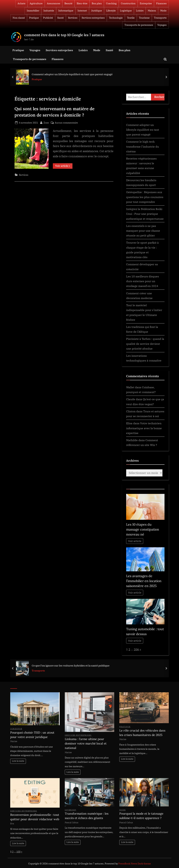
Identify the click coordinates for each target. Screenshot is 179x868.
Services (73, 18)
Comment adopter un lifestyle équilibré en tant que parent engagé (72, 74)
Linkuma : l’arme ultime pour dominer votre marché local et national (86, 743)
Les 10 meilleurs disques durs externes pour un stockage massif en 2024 (143, 281)
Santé (61, 18)
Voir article (135, 541)
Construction (128, 3)
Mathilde (132, 440)
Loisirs (140, 11)
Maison (152, 11)
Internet (82, 11)
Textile (131, 18)
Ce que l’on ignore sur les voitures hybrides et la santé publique (71, 666)
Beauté (68, 3)
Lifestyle (111, 11)
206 (136, 649)
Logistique (126, 11)
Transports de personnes (139, 25)
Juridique (97, 11)
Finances (161, 3)
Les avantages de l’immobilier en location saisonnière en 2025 (144, 581)
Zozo (46, 122)
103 (18, 852)
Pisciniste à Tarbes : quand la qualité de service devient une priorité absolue (145, 344)
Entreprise (146, 3)
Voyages (162, 25)
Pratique (34, 18)
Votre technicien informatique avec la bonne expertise (144, 428)
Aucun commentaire (66, 123)
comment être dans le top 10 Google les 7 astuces (64, 35)
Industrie (49, 11)
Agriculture (36, 3)
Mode (163, 11)
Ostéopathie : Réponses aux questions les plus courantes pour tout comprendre (145, 197)
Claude (131, 399)
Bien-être (82, 3)
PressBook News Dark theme (135, 864)
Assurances (54, 3)
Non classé (19, 18)
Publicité (48, 18)
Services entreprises (93, 18)
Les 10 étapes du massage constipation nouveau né (143, 529)
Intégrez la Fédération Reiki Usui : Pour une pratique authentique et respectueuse (145, 214)
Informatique (66, 11)
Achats (21, 3)
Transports (160, 18)
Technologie (116, 18)
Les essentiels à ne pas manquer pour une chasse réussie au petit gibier (143, 231)
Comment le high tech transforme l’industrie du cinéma (143, 146)
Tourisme (144, 18)
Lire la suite (18, 761)
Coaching (111, 3)
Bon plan (97, 3)
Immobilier (33, 11)
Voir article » (64, 166)
